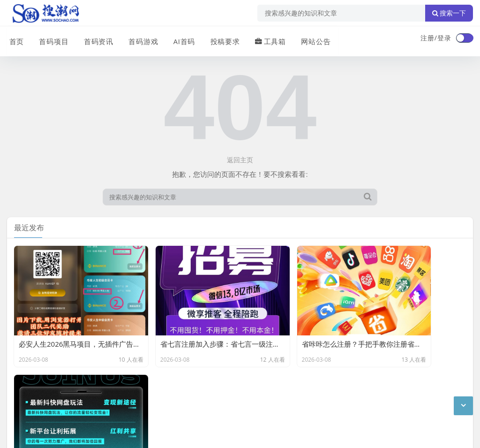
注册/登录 (436, 38)
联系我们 (56, 385)
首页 (15, 39)
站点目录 (127, 385)
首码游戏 (139, 39)
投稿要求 (220, 39)
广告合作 (20, 385)
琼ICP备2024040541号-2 (45, 433)
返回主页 (240, 160)
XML (156, 385)
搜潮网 (68, 410)
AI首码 (180, 39)
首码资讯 (95, 39)
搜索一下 (449, 13)
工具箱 (265, 39)
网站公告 (309, 39)
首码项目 (51, 39)
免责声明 (91, 385)
